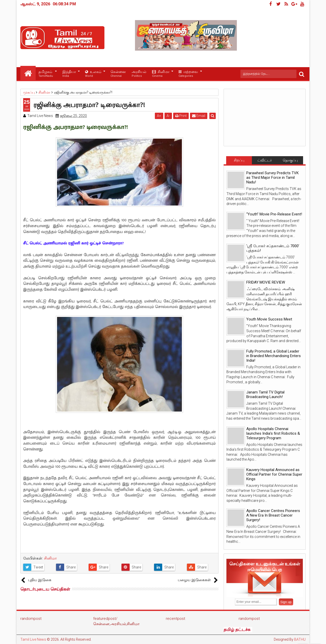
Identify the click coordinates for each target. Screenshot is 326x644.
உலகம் (93, 74)
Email (199, 116)
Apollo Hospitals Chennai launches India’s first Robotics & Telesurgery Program (273, 433)
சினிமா (161, 74)
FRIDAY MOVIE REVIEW (266, 282)
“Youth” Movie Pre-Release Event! (274, 214)
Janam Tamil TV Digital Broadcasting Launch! (265, 394)
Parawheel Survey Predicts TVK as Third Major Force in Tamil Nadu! (273, 178)
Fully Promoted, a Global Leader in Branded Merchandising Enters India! (274, 356)
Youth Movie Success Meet (269, 319)
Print (181, 116)
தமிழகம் (46, 74)
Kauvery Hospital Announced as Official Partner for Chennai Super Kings (274, 474)
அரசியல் (139, 74)
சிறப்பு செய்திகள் (239, 161)
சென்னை (118, 74)
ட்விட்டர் (265, 160)
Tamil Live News (33, 639)
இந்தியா (69, 74)
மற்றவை (188, 74)
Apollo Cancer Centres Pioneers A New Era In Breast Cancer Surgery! (273, 515)
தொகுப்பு (290, 160)
